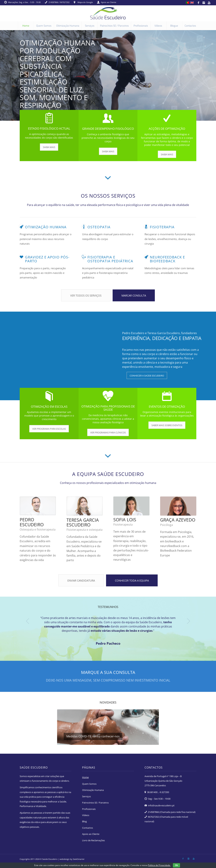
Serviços (86, 796)
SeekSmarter (79, 859)
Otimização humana (46, 227)
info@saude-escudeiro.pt (161, 805)
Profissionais (89, 809)
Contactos (88, 828)
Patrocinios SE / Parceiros (95, 803)
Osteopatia (99, 227)
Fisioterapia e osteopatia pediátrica (110, 259)
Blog (84, 821)
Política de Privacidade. (159, 865)
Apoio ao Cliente (109, 2)
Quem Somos (89, 784)
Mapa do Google (85, 2)
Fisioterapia (162, 227)
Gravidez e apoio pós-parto (47, 259)
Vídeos (86, 815)
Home (85, 777)
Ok (176, 865)
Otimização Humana (93, 790)
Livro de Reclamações (93, 840)
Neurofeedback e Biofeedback (167, 259)
